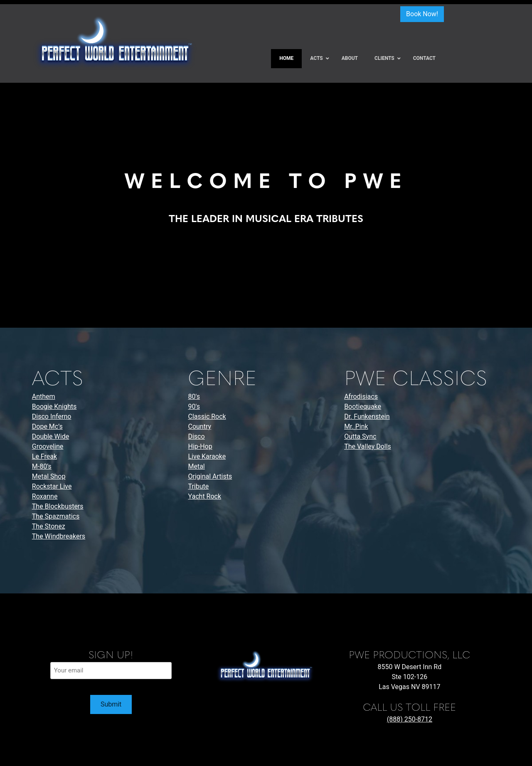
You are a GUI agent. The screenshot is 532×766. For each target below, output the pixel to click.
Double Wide (50, 436)
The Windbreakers (59, 536)
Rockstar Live (52, 486)
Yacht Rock (204, 496)
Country (199, 426)
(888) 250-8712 (410, 719)
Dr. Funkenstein (367, 416)
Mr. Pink (356, 426)
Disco (196, 436)
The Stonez (49, 526)
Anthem (44, 397)
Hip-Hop (200, 446)
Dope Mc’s (47, 426)
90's (194, 406)
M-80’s (42, 466)
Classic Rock (207, 416)
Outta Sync (360, 436)
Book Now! (422, 14)
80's (194, 397)
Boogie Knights (54, 406)
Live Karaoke (207, 456)
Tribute (198, 486)
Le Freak (44, 456)
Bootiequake (363, 406)
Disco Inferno (52, 416)
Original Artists (210, 476)
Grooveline (48, 446)
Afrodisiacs (361, 397)
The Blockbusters (58, 506)
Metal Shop (49, 476)
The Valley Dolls (368, 446)
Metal (196, 466)
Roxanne (45, 496)
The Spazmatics (56, 516)
